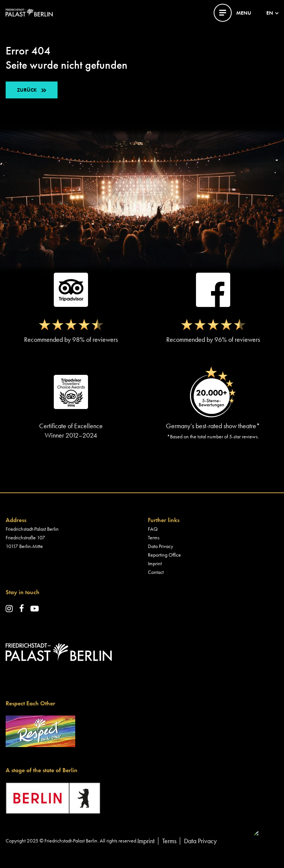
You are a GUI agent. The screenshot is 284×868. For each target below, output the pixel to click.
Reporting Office (164, 555)
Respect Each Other (30, 703)
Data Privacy (160, 546)
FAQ (153, 529)
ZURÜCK (27, 90)
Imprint (155, 563)
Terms (154, 537)
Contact (156, 572)
